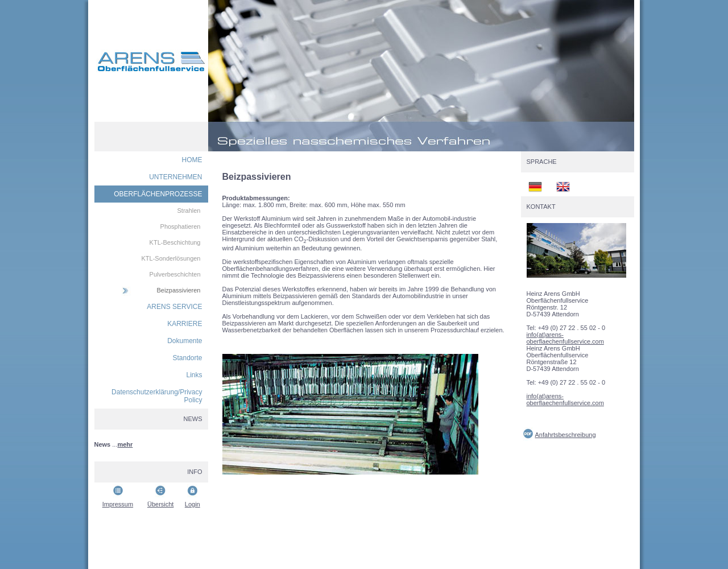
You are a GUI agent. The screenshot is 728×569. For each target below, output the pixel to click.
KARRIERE (185, 324)
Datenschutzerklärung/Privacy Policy (157, 396)
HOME (192, 160)
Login (193, 504)
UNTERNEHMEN (175, 177)
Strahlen (189, 211)
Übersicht (160, 504)
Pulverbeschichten (175, 274)
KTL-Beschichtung (175, 242)
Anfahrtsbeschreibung (566, 435)
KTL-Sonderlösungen (171, 258)
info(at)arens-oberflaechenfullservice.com (565, 338)
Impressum (118, 504)
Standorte (187, 358)
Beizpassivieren (178, 290)
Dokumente (185, 341)
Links (194, 375)
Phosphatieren (181, 226)
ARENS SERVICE (174, 307)
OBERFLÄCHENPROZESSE (158, 194)
